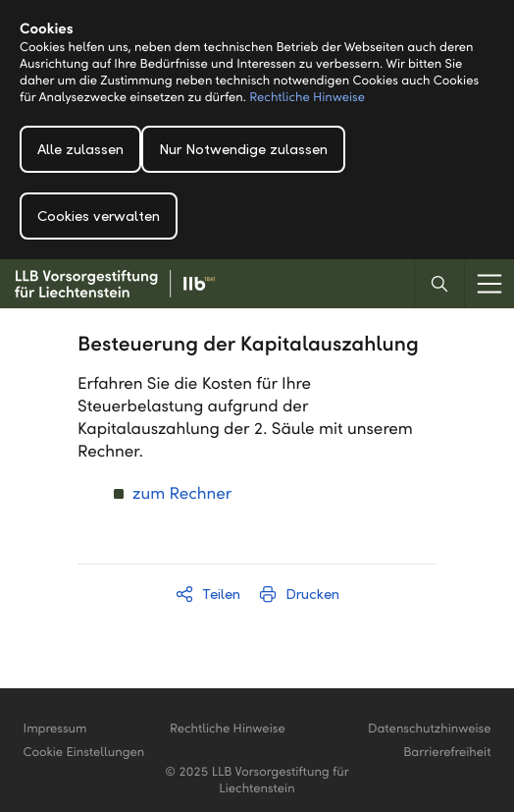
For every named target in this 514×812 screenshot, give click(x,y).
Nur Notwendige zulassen (243, 149)
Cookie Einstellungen (84, 752)
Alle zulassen (80, 149)
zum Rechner (182, 493)
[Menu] (489, 284)
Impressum (55, 729)
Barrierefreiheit (447, 752)
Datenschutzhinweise (430, 729)
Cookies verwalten (99, 216)
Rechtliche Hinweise (307, 97)
